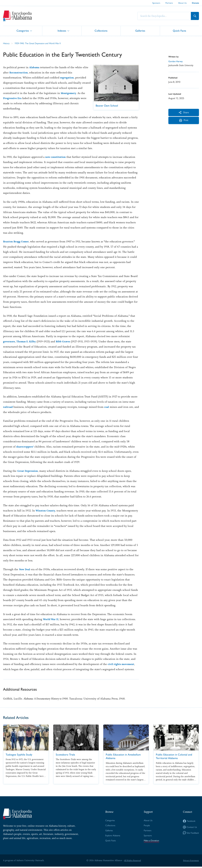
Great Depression (28, 471)
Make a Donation (151, 842)
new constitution (56, 157)
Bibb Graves (67, 341)
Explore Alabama (112, 837)
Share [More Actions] (184, 113)
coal (107, 407)
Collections (101, 31)
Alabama (35, 67)
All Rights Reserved (132, 862)
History (7, 43)
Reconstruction (26, 72)
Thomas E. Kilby (28, 341)
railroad (8, 407)
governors (10, 341)
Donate (195, 3)
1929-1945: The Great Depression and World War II (41, 43)
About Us (182, 3)
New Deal (25, 569)
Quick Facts (179, 31)
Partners (169, 3)
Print (184, 122)
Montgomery (12, 98)
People (146, 826)
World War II (51, 619)
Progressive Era (40, 98)
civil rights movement (122, 664)
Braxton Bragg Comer (17, 241)
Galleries (140, 31)
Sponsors (156, 3)
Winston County (46, 511)
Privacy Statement (190, 862)
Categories (23, 31)
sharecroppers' (26, 447)
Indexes (62, 31)
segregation (68, 78)
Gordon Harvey (176, 62)
